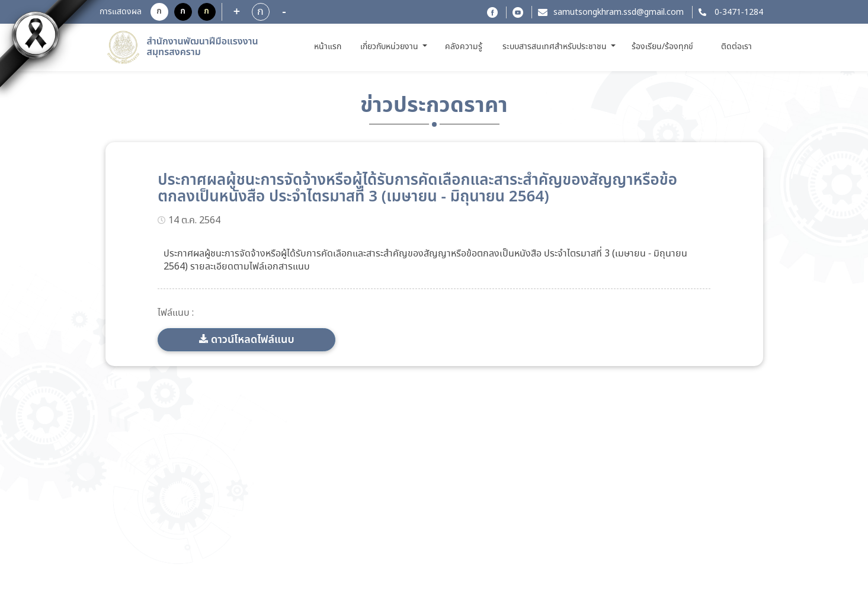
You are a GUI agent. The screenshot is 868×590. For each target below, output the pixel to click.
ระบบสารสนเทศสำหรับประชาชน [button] (556, 47)
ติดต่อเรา (736, 47)
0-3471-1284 (738, 12)
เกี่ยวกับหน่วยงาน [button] (390, 47)
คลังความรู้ (464, 47)
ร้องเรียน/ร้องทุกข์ (662, 47)
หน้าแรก (330, 47)
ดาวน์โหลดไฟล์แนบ (253, 340)
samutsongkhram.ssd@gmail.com (619, 12)
